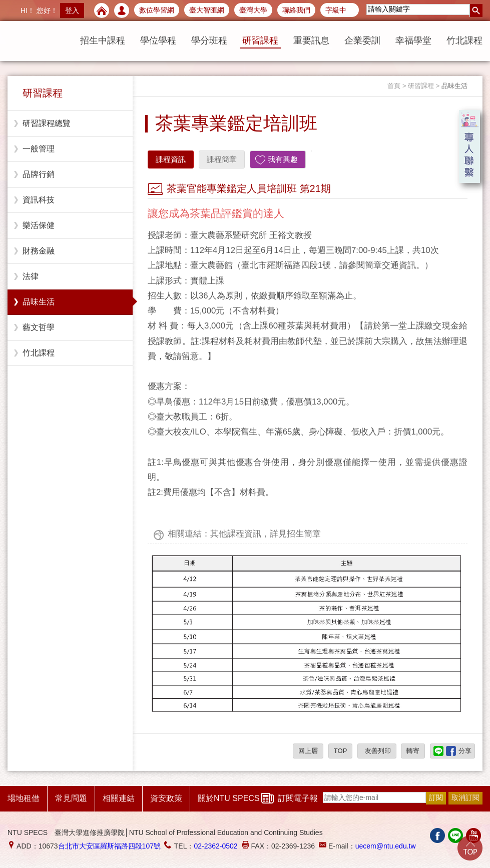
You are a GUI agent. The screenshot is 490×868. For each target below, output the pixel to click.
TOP (341, 751)
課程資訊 (171, 159)
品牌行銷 (39, 174)
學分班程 (209, 40)
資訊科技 (39, 200)
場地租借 (24, 798)
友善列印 (377, 751)
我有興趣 (283, 159)
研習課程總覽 (47, 123)
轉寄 (413, 751)
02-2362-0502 (215, 846)
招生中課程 (103, 40)
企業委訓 (362, 40)
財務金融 (39, 251)
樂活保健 (39, 225)
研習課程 (260, 40)
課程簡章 (222, 159)
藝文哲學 (39, 327)
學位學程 (158, 40)
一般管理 (39, 149)
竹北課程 (464, 40)
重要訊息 (311, 40)
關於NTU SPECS (229, 798)
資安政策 (166, 798)
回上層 (308, 751)
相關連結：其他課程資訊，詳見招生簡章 (244, 534)
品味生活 (39, 302)
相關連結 (119, 798)
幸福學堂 (413, 40)
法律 (31, 276)
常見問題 (71, 798)
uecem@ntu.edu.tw (386, 846)
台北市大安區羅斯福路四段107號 (109, 846)
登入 (72, 10)
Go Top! (470, 848)
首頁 (394, 86)
